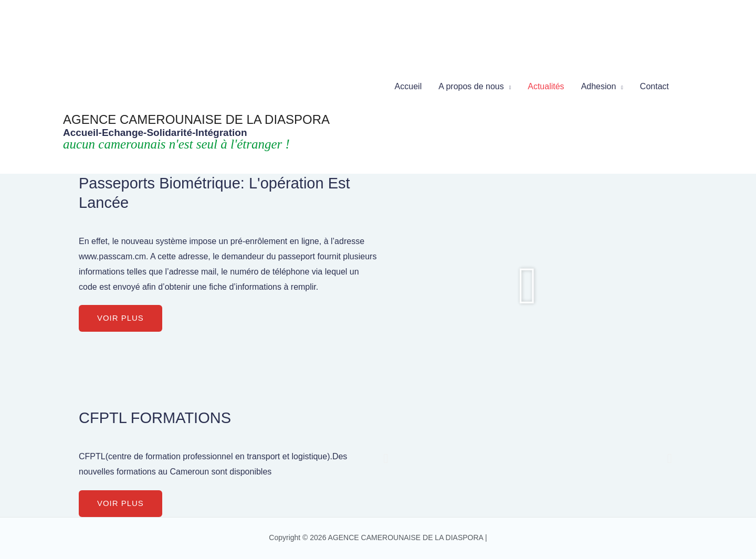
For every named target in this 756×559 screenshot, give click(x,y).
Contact (654, 86)
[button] (120, 318)
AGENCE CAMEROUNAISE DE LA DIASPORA (196, 119)
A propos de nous (471, 86)
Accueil (408, 86)
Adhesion (599, 86)
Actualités (546, 86)
